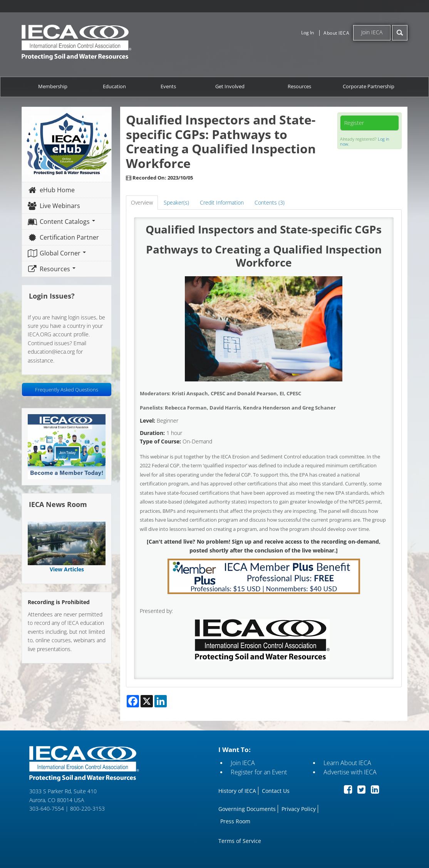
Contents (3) (270, 202)
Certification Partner (63, 237)
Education (114, 86)
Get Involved (230, 86)
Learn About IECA (347, 763)
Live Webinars (54, 206)
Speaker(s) (176, 202)
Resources (299, 86)
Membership (53, 86)
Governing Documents (247, 809)
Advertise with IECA (350, 772)
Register (354, 123)
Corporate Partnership (369, 86)
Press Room (235, 821)
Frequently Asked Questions (67, 390)
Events (168, 86)
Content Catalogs (61, 222)
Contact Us (276, 791)
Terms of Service (240, 841)
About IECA (336, 33)
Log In (308, 33)
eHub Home (51, 190)
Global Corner (57, 253)
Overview (142, 202)
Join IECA (372, 32)
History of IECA (237, 791)
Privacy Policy (299, 809)
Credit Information (222, 202)
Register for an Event (259, 772)
